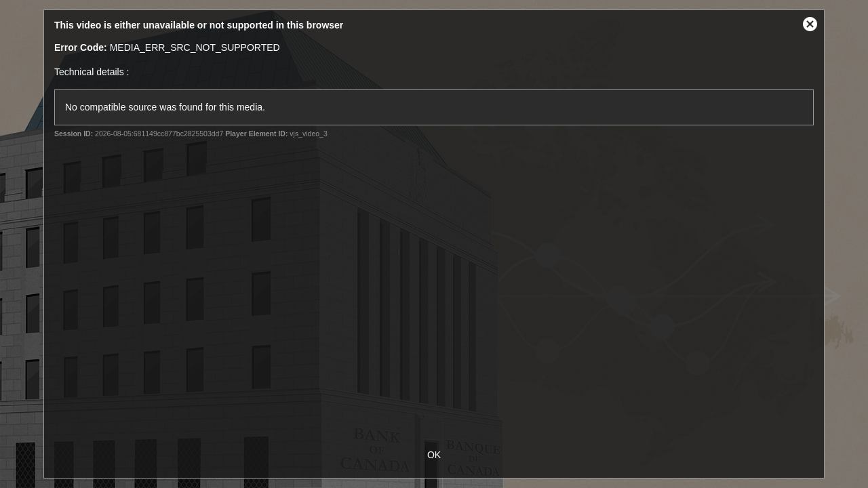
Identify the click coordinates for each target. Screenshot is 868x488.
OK (434, 455)
